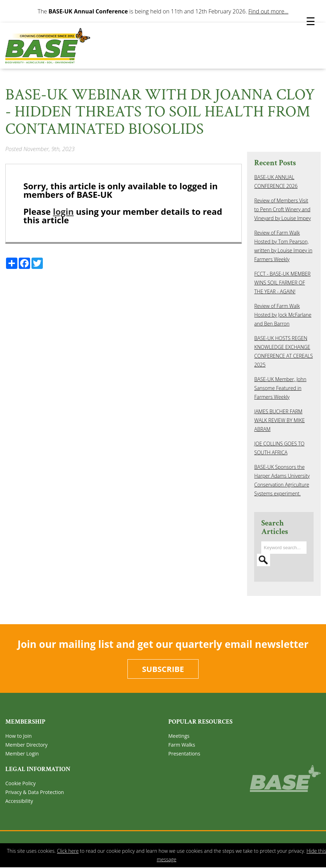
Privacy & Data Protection (35, 792)
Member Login (22, 754)
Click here (68, 851)
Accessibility (19, 801)
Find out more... (268, 11)
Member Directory (26, 745)
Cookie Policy (21, 783)
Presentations (184, 754)
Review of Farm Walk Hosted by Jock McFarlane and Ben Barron (283, 315)
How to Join (19, 736)
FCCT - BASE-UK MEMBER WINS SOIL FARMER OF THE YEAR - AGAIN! (282, 283)
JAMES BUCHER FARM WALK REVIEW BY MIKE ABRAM (279, 420)
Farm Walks (182, 745)
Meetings (179, 736)
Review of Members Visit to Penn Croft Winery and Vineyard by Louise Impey (282, 209)
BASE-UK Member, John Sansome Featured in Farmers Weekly (280, 388)
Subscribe (163, 669)
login (63, 211)
